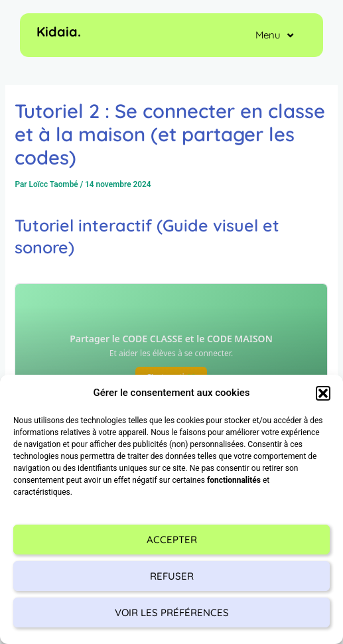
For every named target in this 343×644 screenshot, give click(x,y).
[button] (323, 393)
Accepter (172, 540)
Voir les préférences (172, 612)
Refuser (172, 576)
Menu (274, 35)
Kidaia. (59, 32)
